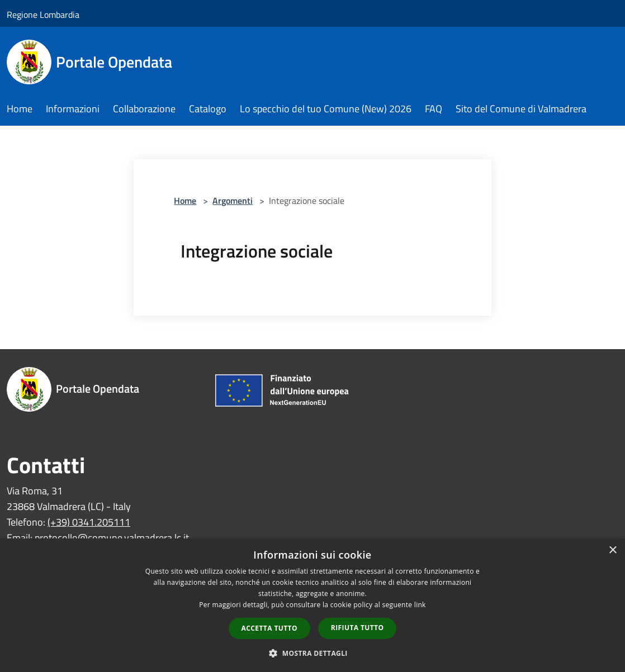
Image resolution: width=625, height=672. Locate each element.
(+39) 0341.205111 (89, 522)
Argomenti (233, 201)
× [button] (612, 551)
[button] (313, 653)
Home (185, 201)
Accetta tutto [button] (269, 628)
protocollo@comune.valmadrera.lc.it (112, 538)
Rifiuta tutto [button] (358, 628)
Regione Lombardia (43, 15)
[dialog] (313, 605)
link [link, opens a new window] (420, 605)
